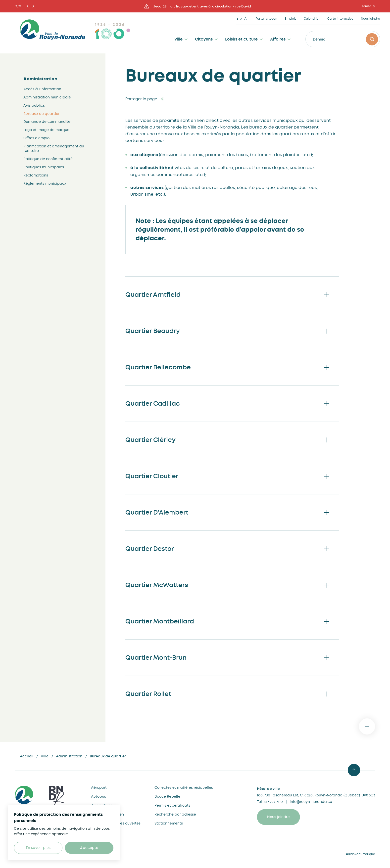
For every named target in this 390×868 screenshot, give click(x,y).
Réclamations (36, 175)
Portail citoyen (266, 19)
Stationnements (169, 823)
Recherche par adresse (175, 814)
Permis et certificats (172, 805)
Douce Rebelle (167, 796)
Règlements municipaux (45, 183)
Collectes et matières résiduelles (184, 787)
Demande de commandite (47, 122)
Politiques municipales (44, 167)
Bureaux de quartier (42, 114)
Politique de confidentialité (48, 159)
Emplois (291, 19)
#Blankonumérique (361, 854)
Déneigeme (323, 39)
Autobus (98, 796)
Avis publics (34, 105)
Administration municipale (47, 97)
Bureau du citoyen (107, 814)
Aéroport (99, 787)
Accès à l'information (42, 89)
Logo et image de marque (46, 130)
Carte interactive (340, 19)
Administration (40, 79)
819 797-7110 (273, 802)
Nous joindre (370, 19)
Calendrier (312, 19)
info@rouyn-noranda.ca (311, 802)
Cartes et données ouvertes (116, 823)
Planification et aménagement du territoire (54, 148)
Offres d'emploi (37, 138)
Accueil (27, 756)
